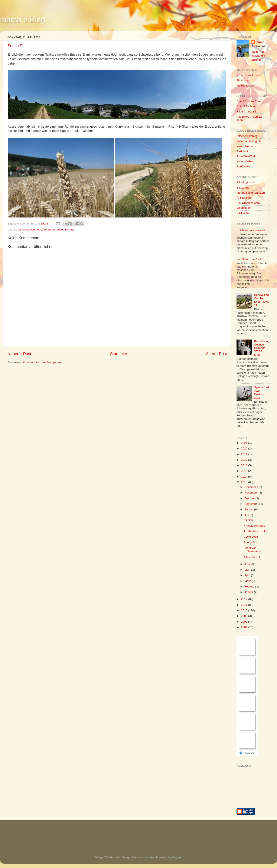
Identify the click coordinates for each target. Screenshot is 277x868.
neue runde (56, 230)
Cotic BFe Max (246, 106)
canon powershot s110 (32, 230)
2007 (245, 627)
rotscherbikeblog (247, 136)
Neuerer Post (19, 354)
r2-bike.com (244, 198)
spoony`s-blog (246, 161)
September (252, 504)
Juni (247, 564)
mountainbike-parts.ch (251, 193)
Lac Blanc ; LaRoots (249, 259)
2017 (245, 460)
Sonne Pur (17, 46)
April (248, 575)
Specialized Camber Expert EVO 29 (262, 300)
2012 (245, 599)
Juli (247, 515)
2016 (245, 465)
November (251, 493)
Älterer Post (216, 354)
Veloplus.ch (244, 208)
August (249, 509)
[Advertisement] (29, 832)
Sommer (70, 230)
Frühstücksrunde (255, 526)
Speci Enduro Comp (249, 101)
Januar (249, 592)
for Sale (249, 520)
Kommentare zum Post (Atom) (42, 362)
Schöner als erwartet (252, 230)
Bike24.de (243, 188)
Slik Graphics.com (248, 203)
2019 (245, 454)
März (248, 581)
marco (260, 42)
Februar (250, 587)
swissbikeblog (245, 146)
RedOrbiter (244, 166)
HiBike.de (243, 213)
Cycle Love (251, 537)
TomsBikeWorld (247, 156)
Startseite (118, 354)
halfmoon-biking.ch (249, 141)
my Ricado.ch (245, 86)
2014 (245, 477)
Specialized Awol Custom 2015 (261, 393)
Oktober (250, 498)
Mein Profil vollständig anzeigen (258, 56)
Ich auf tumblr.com (248, 75)
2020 (245, 448)
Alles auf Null (252, 557)
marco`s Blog (23, 20)
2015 (245, 471)
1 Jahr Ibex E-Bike (255, 531)
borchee (149, 857)
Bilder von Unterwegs (252, 550)
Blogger (177, 857)
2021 (245, 443)
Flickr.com (243, 80)
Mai (247, 570)
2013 (245, 482)
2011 (245, 605)
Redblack (242, 151)
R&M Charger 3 (247, 112)
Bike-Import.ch (246, 182)
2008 (245, 622)
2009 (245, 616)
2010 (245, 610)
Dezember (251, 487)
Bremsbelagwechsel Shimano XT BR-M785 (262, 348)
